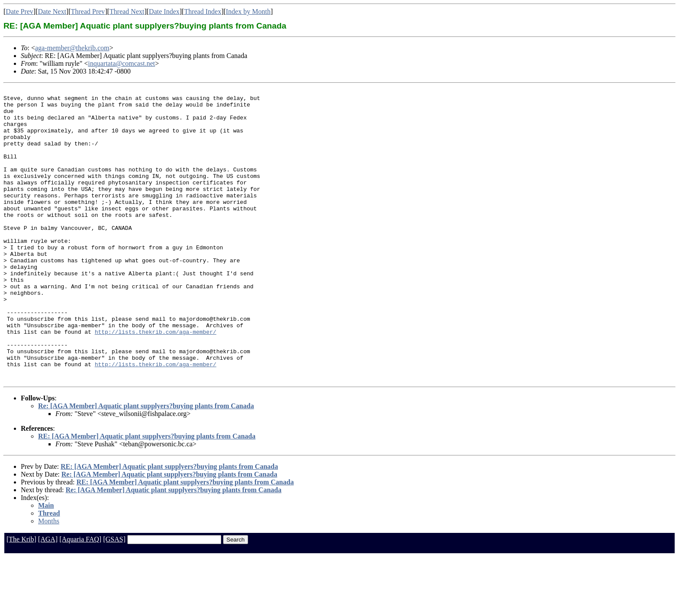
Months (49, 579)
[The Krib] (21, 598)
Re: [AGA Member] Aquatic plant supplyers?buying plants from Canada (146, 464)
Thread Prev (88, 11)
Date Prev (19, 11)
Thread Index (203, 11)
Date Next (52, 11)
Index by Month (248, 11)
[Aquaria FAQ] (80, 598)
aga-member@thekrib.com (72, 48)
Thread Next (127, 11)
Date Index (164, 11)
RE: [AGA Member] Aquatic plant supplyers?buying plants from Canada (147, 495)
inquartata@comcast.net (121, 63)
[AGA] (48, 598)
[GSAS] (114, 598)
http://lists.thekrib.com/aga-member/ (156, 381)
